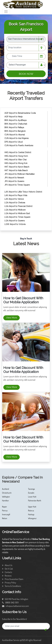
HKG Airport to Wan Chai (15, 160)
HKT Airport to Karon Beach (17, 167)
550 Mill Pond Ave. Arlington (15, 599)
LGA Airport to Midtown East (17, 213)
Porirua (5, 511)
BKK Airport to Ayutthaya (16, 120)
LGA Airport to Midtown (15, 210)
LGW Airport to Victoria (15, 224)
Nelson (5, 518)
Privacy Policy (9, 583)
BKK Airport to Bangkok (15, 131)
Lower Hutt (32, 497)
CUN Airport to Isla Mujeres (17, 138)
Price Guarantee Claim (13, 579)
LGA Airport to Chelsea (15, 203)
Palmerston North (35, 501)
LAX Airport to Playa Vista (16, 195)
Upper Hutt (32, 507)
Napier (5, 507)
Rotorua (31, 511)
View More (12, 318)
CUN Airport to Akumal (15, 135)
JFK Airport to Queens (14, 181)
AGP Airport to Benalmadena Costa (20, 113)
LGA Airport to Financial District (18, 206)
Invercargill (6, 514)
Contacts (7, 572)
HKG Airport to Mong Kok (16, 163)
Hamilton (5, 501)
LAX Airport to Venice (14, 199)
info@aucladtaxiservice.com (15, 606)
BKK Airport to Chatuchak (16, 124)
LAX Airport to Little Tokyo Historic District (23, 192)
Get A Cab (7, 569)
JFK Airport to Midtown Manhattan (20, 174)
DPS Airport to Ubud (14, 142)
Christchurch (7, 493)
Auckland (5, 489)
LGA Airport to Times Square (17, 217)
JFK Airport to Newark (14, 178)
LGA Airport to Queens (15, 221)
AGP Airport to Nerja (13, 117)
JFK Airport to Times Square (17, 185)
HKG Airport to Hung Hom (16, 156)
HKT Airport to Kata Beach (16, 170)
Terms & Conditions (12, 586)
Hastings (31, 514)
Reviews (7, 576)
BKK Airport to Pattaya (14, 127)
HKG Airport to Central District (18, 152)
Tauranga (31, 489)
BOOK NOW (26, 74)
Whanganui (32, 518)
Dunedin (31, 493)
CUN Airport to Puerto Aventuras (19, 145)
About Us (7, 565)
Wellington (6, 497)
